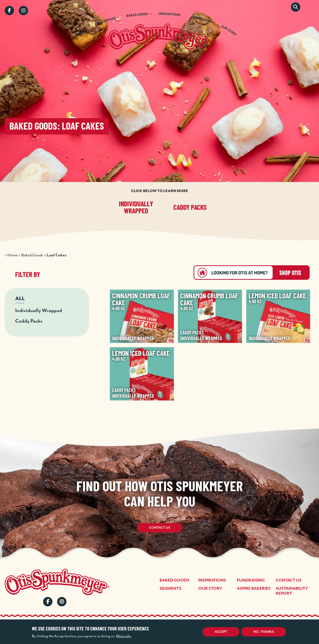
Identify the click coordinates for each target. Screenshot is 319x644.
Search (296, 7)
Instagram (23, 11)
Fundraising (251, 580)
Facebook (9, 11)
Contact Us (160, 528)
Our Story (210, 589)
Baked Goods (32, 255)
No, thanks (264, 632)
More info (124, 636)
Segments (170, 589)
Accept (221, 632)
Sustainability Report (292, 591)
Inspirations (212, 580)
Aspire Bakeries (254, 589)
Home (13, 255)
